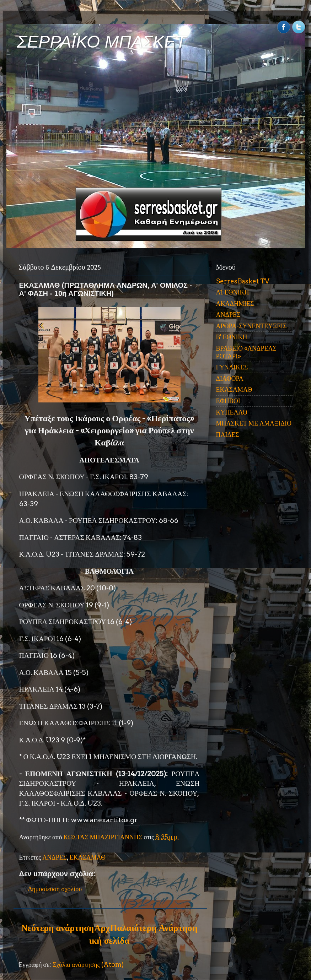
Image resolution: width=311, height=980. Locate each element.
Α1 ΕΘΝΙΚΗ (233, 292)
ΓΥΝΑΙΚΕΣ (232, 367)
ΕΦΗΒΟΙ (228, 401)
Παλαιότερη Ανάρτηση (154, 928)
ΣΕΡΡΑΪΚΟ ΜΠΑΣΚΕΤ (102, 42)
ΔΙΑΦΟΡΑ (230, 378)
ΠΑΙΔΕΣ (228, 435)
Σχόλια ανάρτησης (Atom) (88, 965)
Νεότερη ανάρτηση (58, 928)
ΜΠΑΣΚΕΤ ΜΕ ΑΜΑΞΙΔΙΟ (254, 423)
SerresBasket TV (243, 281)
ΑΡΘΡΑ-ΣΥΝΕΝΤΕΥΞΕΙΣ (251, 326)
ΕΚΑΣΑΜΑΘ (87, 857)
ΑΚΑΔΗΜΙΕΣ (235, 304)
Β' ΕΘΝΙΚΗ (232, 337)
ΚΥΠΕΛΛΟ (232, 412)
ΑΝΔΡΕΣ (55, 857)
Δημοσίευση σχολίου (55, 889)
